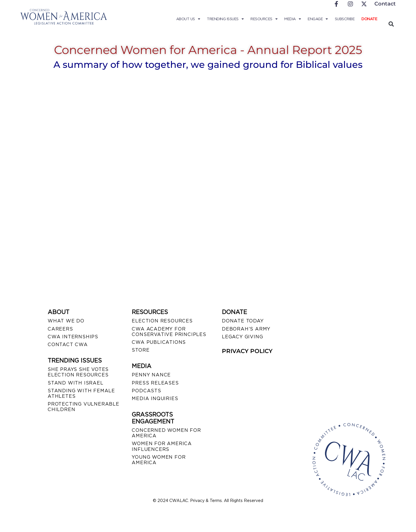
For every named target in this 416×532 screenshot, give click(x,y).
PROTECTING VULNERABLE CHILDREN (83, 407)
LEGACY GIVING (242, 337)
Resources (264, 19)
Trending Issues (225, 19)
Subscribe (345, 19)
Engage (318, 19)
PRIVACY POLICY (247, 351)
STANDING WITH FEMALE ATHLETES (81, 393)
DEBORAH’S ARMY (246, 329)
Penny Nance (151, 375)
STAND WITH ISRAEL (76, 383)
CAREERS (60, 329)
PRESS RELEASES (155, 383)
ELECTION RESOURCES (162, 321)
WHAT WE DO (66, 321)
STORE (141, 350)
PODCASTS (146, 391)
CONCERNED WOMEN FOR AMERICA (166, 433)
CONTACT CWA (68, 345)
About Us (188, 19)
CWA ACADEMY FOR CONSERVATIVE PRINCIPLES (169, 332)
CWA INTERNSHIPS (73, 337)
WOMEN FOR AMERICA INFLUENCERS (162, 446)
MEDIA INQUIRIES (155, 398)
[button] (391, 24)
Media (292, 19)
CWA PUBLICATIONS (159, 342)
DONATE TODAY (243, 321)
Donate (369, 19)
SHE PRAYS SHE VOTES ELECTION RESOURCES (78, 372)
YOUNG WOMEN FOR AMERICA (159, 460)
